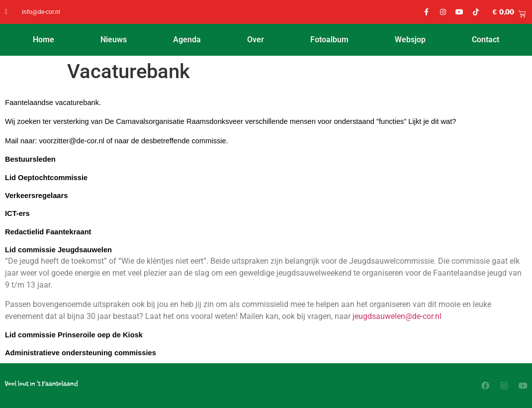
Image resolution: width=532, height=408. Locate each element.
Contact (486, 40)
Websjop (410, 40)
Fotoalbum (329, 40)
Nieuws (114, 40)
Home (44, 40)
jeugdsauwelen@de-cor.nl (397, 316)
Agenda (187, 40)
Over (256, 40)
